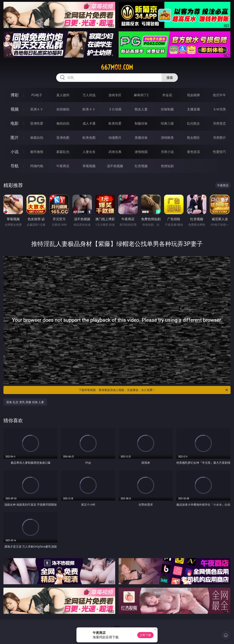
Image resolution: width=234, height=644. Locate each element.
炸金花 (167, 95)
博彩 (15, 95)
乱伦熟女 (193, 123)
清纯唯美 (167, 138)
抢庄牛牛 (219, 95)
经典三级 (167, 123)
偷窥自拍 (37, 138)
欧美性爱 (115, 123)
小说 (15, 152)
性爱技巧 (219, 152)
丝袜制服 (167, 109)
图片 (15, 137)
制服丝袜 (141, 123)
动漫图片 (115, 138)
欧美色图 (89, 138)
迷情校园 (141, 152)
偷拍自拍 (63, 123)
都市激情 (37, 152)
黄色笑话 (193, 152)
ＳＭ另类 (219, 109)
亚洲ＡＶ (37, 109)
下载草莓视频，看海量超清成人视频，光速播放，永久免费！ (154, 390)
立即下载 (145, 635)
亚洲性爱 (37, 123)
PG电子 (37, 95)
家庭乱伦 (63, 152)
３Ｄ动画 (115, 109)
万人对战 (89, 95)
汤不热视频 (115, 166)
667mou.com (117, 67)
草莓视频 (89, 166)
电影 (15, 123)
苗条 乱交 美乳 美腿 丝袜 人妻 (25, 402)
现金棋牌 (193, 95)
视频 (15, 109)
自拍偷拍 (63, 109)
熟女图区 (193, 138)
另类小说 (167, 152)
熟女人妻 (141, 109)
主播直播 (193, 109)
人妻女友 (89, 152)
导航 (15, 166)
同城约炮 (37, 166)
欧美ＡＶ (89, 109)
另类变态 (219, 123)
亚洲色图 (63, 138)
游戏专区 (115, 95)
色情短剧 (167, 166)
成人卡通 (89, 123)
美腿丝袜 (141, 138)
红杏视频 (141, 166)
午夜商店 (63, 166)
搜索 (170, 78)
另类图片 (219, 138)
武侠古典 (115, 152)
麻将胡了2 (141, 95)
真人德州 (63, 95)
